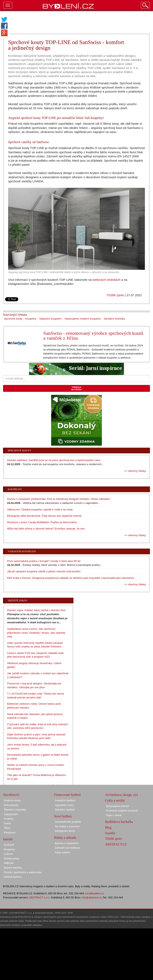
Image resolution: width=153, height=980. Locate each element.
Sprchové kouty (13, 319)
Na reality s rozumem (67, 826)
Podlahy (9, 819)
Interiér (8, 839)
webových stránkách (106, 280)
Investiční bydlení (65, 800)
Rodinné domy (12, 800)
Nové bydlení (63, 816)
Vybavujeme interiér (117, 806)
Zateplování (11, 814)
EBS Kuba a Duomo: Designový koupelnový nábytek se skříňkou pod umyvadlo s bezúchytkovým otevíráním (71, 578)
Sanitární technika (114, 319)
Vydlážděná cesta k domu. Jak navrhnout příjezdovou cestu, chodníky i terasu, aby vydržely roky (36, 633)
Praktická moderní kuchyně (122, 811)
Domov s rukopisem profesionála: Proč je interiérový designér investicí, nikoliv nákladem (59, 499)
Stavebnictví (11, 795)
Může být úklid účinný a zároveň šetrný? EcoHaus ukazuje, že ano (46, 529)
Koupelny (31, 319)
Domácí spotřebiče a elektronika (23, 872)
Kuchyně (9, 845)
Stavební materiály (15, 810)
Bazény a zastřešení (67, 843)
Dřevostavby (11, 805)
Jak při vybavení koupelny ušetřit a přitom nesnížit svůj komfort (44, 571)
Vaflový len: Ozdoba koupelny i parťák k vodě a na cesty (40, 509)
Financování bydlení (67, 795)
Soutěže (110, 833)
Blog (108, 827)
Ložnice (8, 854)
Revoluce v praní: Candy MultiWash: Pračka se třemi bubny (42, 522)
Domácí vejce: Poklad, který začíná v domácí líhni (36, 610)
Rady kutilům (62, 852)
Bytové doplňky (13, 868)
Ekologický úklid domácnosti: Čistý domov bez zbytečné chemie (44, 516)
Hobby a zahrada (65, 838)
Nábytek (9, 863)
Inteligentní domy (65, 831)
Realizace (10, 833)
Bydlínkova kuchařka (119, 822)
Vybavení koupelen (50, 319)
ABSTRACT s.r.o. (39, 897)
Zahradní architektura (67, 848)
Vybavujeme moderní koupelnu (83, 319)
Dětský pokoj (11, 858)
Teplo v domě (114, 815)
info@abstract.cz (91, 897)
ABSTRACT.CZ (116, 844)
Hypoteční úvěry (64, 805)
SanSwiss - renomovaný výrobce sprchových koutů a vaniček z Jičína (93, 336)
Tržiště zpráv (115, 295)
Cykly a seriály (115, 800)
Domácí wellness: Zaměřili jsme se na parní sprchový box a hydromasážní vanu (54, 460)
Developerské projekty (68, 822)
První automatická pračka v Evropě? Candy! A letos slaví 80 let (44, 561)
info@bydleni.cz (95, 893)
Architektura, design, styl (122, 795)
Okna (7, 828)
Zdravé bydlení (13, 877)
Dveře (7, 823)
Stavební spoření (65, 810)
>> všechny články (135, 471)
